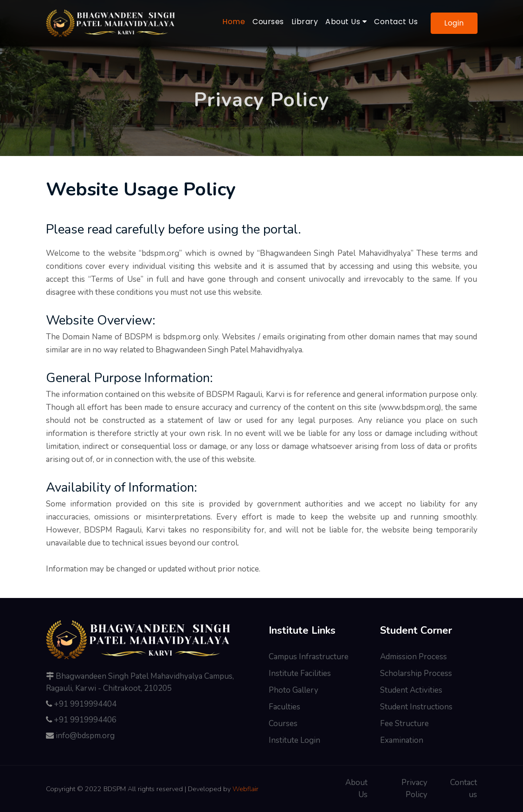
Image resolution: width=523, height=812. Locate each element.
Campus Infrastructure (309, 657)
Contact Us (396, 22)
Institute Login (294, 740)
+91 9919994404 (85, 704)
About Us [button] (346, 22)
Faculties (284, 707)
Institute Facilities (300, 673)
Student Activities (411, 690)
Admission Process (413, 657)
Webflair (245, 789)
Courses (268, 22)
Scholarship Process (416, 673)
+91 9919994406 (85, 720)
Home (236, 21)
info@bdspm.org (85, 736)
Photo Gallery (294, 690)
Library (305, 22)
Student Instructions (416, 707)
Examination (402, 740)
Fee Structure (404, 724)
